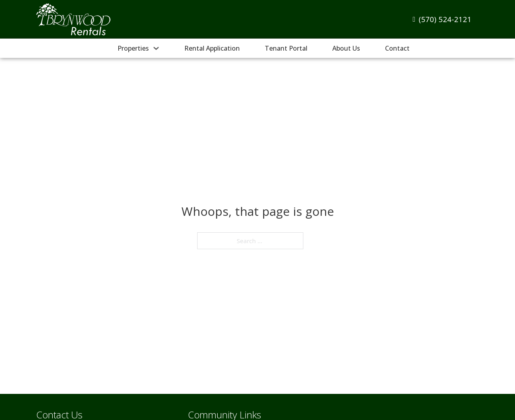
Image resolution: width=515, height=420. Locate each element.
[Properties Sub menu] (156, 48)
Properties (133, 48)
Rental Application (212, 48)
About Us (346, 48)
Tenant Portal (286, 48)
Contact (397, 48)
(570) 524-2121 (442, 19)
